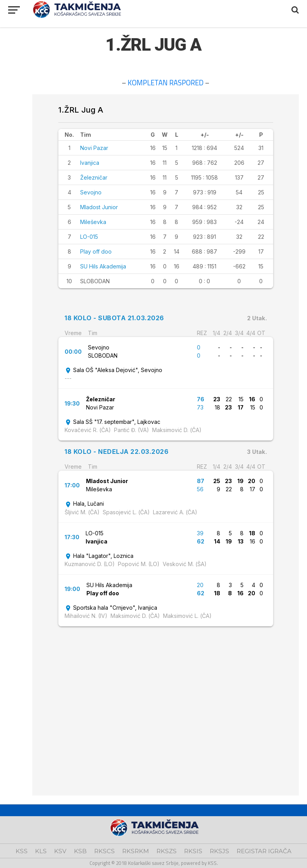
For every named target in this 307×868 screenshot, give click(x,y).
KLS (41, 851)
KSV (60, 851)
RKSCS (104, 851)
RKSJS (219, 851)
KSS (22, 851)
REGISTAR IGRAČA (264, 851)
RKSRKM (136, 851)
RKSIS (193, 851)
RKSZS (167, 851)
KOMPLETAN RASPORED (166, 83)
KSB (80, 851)
